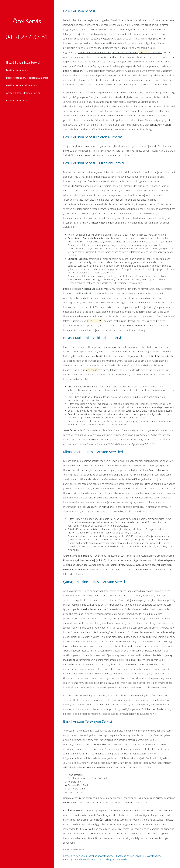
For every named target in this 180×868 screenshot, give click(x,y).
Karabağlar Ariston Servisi (102, 856)
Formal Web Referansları (74, 849)
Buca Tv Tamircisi (99, 859)
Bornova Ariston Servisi (75, 856)
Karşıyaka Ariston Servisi (129, 856)
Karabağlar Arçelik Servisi (76, 859)
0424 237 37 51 (27, 37)
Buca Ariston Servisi (153, 856)
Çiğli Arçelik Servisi (118, 859)
